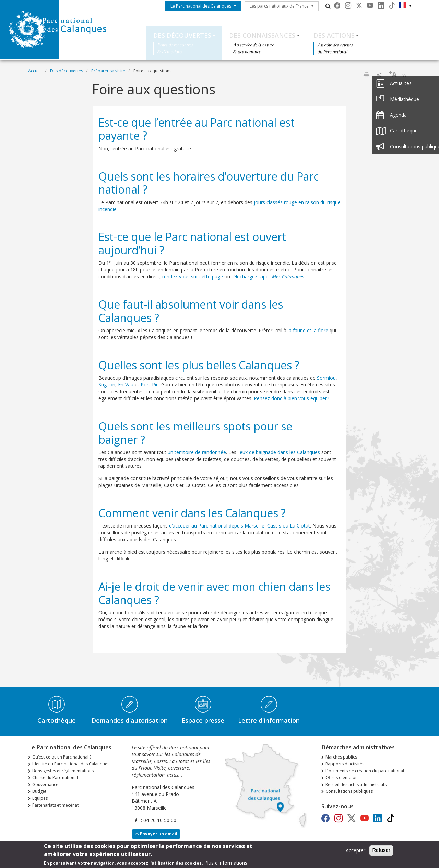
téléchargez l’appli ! (269, 276)
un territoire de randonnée (197, 452)
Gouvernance (45, 784)
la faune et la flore (308, 330)
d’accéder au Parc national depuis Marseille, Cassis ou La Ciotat (240, 526)
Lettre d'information (269, 720)
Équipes (40, 798)
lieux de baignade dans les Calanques (279, 452)
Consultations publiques (349, 791)
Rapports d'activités (345, 764)
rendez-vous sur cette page (193, 276)
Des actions (334, 35)
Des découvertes (182, 35)
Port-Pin (150, 385)
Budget (39, 791)
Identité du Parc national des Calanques (71, 764)
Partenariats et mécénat (55, 805)
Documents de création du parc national (365, 771)
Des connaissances (262, 35)
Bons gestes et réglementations (63, 771)
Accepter (355, 852)
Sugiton (107, 385)
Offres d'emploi (341, 778)
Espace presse (203, 720)
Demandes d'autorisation (130, 720)
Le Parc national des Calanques (201, 6)
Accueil (35, 71)
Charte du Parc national (55, 778)
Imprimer (366, 74)
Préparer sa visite (108, 71)
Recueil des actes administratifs (356, 784)
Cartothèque (57, 720)
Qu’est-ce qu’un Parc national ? (62, 757)
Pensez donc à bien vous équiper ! (292, 398)
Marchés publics (341, 757)
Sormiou (326, 378)
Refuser (381, 852)
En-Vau (126, 385)
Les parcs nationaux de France (279, 6)
